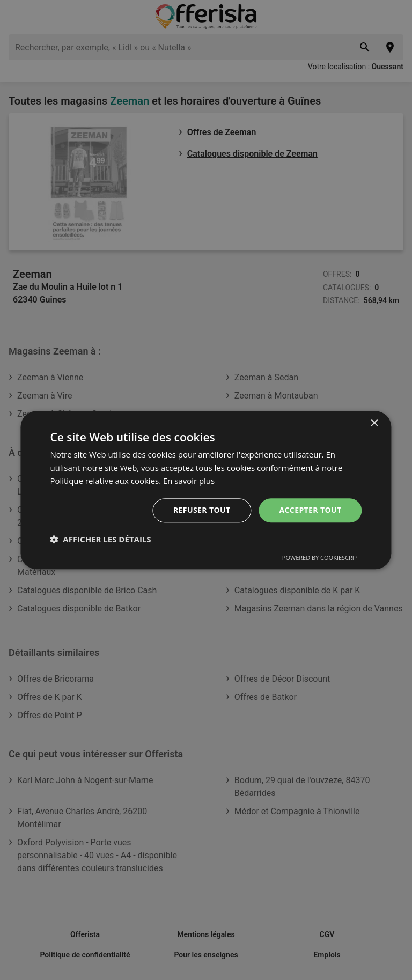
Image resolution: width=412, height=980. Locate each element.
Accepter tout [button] (310, 510)
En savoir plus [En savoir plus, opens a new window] (189, 481)
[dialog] (206, 490)
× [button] (374, 423)
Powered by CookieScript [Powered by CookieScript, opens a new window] (322, 558)
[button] (100, 539)
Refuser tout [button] (202, 510)
